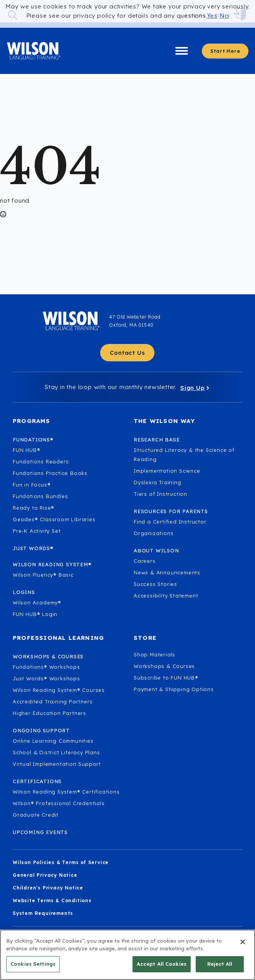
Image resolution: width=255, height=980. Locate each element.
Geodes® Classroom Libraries (54, 519)
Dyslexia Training (158, 482)
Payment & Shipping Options (174, 689)
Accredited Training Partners (53, 701)
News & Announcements (167, 572)
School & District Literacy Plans (56, 752)
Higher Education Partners (49, 713)
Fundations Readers (41, 461)
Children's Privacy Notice (48, 888)
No (224, 16)
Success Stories (155, 584)
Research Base (157, 440)
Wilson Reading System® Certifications (66, 792)
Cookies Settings (33, 968)
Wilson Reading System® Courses (59, 690)
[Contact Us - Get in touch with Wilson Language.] (127, 353)
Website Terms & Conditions (52, 900)
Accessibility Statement (166, 596)
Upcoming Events (40, 832)
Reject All (220, 968)
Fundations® (33, 440)
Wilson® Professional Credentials (59, 803)
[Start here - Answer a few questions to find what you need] (225, 51)
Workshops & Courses (164, 666)
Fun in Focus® (32, 485)
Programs (32, 421)
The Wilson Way (164, 421)
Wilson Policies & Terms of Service (61, 862)
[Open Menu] (182, 51)
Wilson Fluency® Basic (43, 575)
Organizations (154, 533)
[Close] (243, 946)
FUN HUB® (26, 450)
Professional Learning (58, 638)
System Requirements (43, 913)
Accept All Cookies (162, 968)
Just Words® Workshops (46, 678)
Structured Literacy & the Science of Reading (184, 455)
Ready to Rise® (34, 508)
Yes (212, 16)
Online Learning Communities (53, 741)
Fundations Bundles (40, 496)
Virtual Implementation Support (57, 764)
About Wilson (156, 550)
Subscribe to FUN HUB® (166, 678)
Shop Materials (154, 654)
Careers (145, 561)
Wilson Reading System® (52, 564)
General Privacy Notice (45, 875)
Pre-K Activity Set (37, 531)
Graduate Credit (36, 815)
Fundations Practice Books (50, 473)
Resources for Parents (171, 511)
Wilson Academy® (37, 602)
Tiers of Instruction (160, 494)
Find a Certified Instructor (170, 522)
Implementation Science (167, 471)
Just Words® (33, 548)
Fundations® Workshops (46, 667)
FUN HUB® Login (35, 614)
